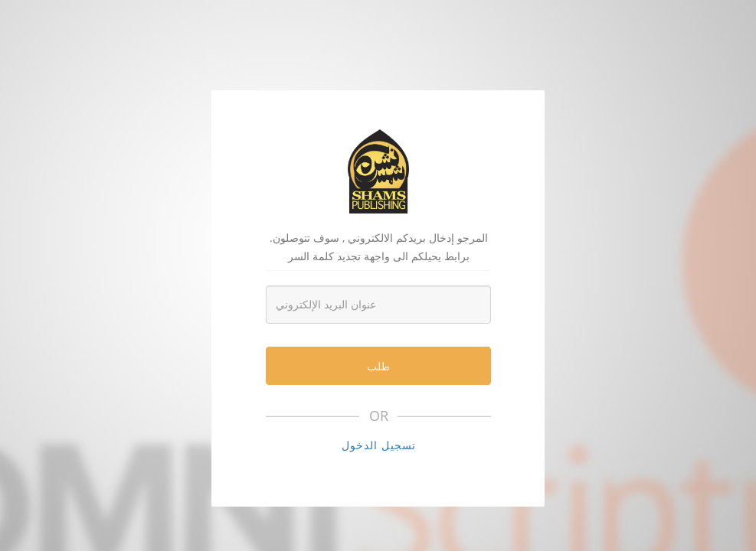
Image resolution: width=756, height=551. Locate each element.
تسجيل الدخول (379, 445)
